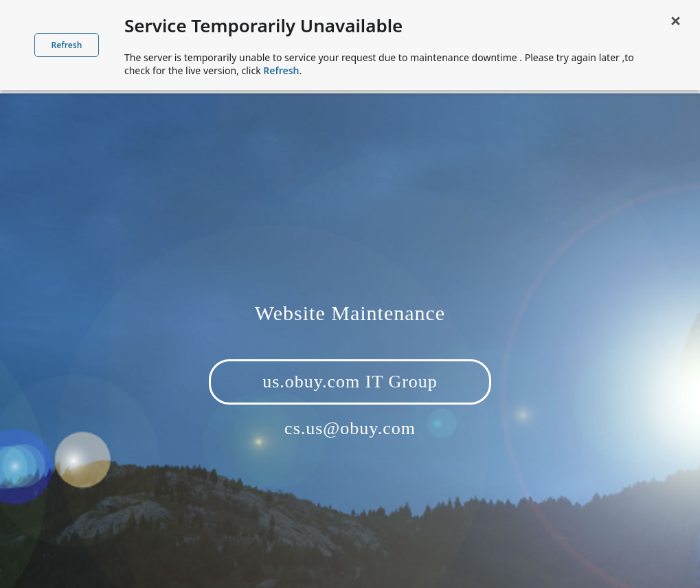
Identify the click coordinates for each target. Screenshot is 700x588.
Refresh (67, 45)
